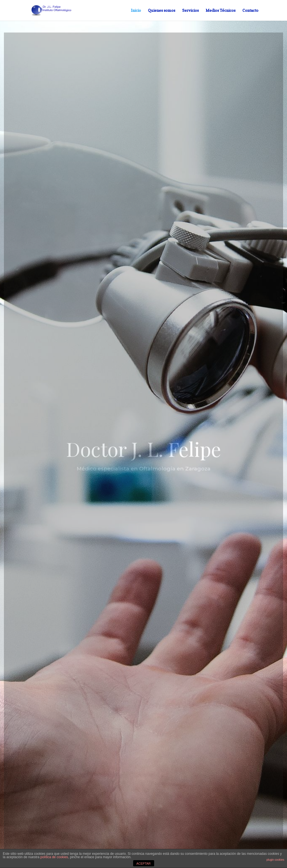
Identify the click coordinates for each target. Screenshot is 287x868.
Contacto (250, 11)
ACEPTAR (143, 864)
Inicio (136, 11)
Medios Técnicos (221, 11)
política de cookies (54, 857)
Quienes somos (162, 11)
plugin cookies (275, 860)
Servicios (190, 11)
